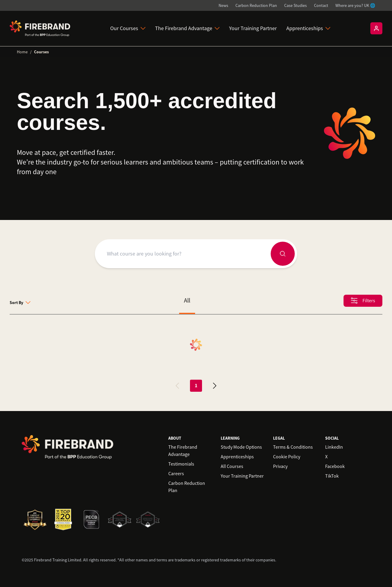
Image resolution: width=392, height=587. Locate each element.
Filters (363, 301)
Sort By (20, 303)
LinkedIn (334, 447)
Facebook (335, 466)
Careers (176, 474)
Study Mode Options (241, 447)
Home (22, 52)
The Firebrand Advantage (187, 28)
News (223, 5)
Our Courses (128, 28)
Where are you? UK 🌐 (355, 5)
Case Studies (296, 5)
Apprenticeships (308, 28)
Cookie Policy (287, 457)
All (187, 301)
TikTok (332, 476)
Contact (321, 5)
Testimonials (181, 464)
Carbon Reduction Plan (256, 5)
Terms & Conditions (293, 447)
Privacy (280, 466)
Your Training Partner (253, 28)
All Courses (232, 466)
